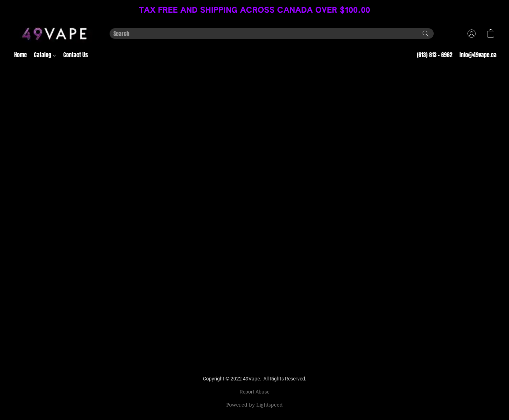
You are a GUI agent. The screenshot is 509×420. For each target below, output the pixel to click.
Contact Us (76, 55)
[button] (55, 34)
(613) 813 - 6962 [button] (435, 55)
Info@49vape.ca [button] (478, 55)
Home (21, 55)
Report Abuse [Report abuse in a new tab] (255, 392)
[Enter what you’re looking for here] (272, 34)
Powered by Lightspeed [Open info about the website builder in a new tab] (255, 405)
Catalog (45, 55)
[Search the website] (426, 34)
